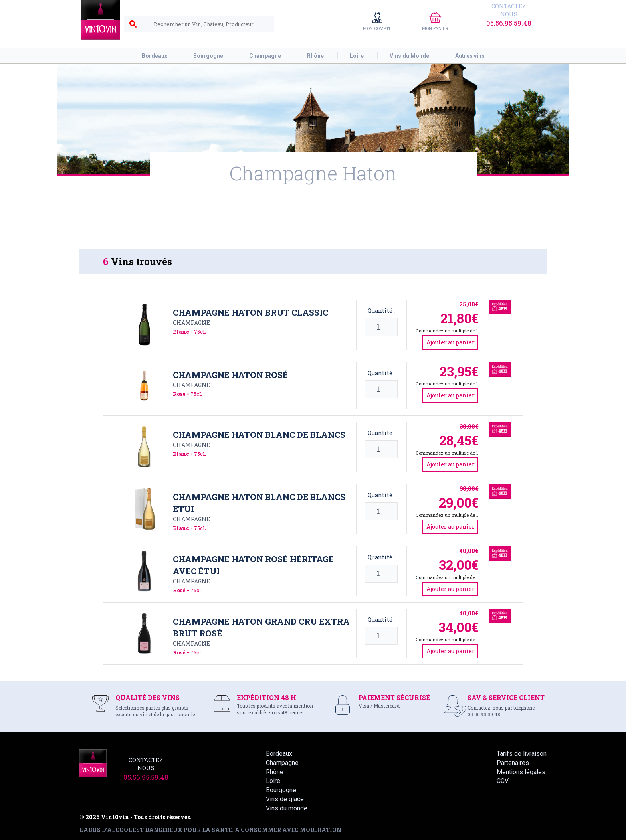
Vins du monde (287, 808)
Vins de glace (285, 799)
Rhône (275, 772)
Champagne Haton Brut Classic (251, 312)
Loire (273, 781)
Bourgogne (281, 790)
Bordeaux (279, 754)
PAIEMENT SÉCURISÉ (394, 697)
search (133, 24)
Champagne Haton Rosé (230, 375)
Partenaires (513, 763)
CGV (503, 781)
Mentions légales (521, 772)
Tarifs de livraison (522, 754)
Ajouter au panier (451, 342)
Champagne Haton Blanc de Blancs (259, 435)
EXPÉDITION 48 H (266, 697)
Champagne (191, 323)
